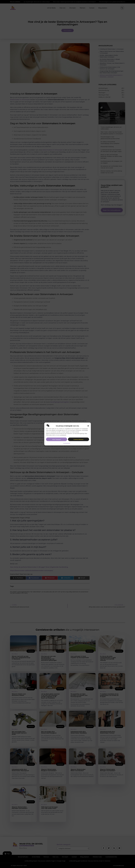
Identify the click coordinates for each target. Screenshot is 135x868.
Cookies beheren (78, 439)
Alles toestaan (57, 439)
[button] (88, 426)
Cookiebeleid (67, 443)
